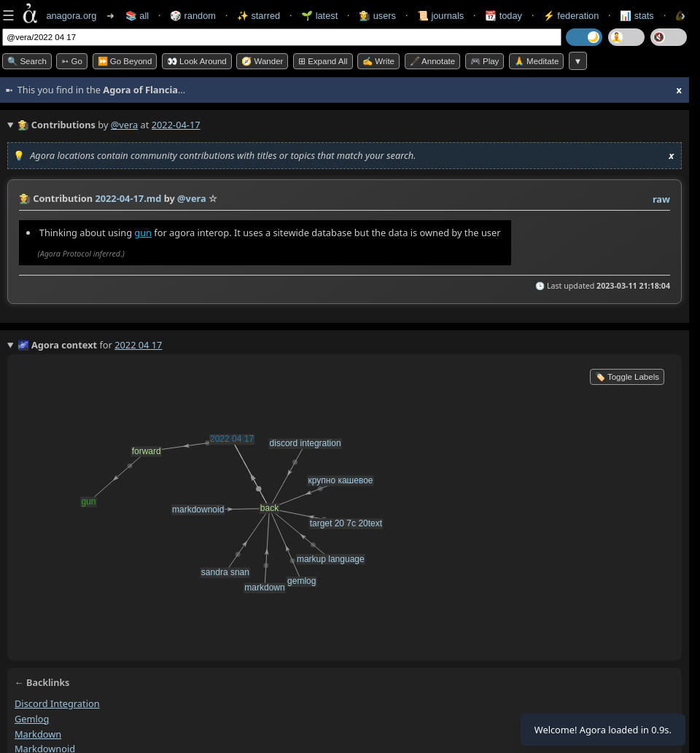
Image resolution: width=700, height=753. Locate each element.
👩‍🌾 (25, 198)
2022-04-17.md (128, 198)
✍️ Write (378, 61)
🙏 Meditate (536, 61)
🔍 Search (27, 61)
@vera (124, 125)
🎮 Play (485, 61)
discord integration (57, 703)
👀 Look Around (197, 61)
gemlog (32, 719)
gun (143, 233)
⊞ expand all (323, 61)
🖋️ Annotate (433, 61)
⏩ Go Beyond (125, 61)
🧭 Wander (262, 61)
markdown (38, 734)
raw (661, 199)
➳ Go (72, 61)
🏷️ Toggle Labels (627, 377)
